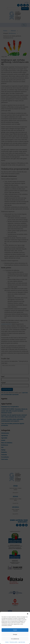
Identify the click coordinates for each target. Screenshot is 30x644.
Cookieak (7, 642)
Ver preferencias (15, 639)
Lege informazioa (22, 642)
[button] (28, 614)
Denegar (15, 634)
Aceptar (15, 630)
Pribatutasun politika (13, 642)
